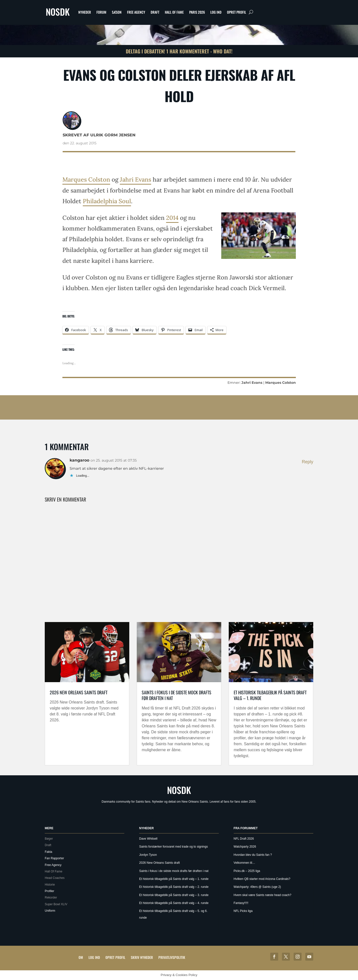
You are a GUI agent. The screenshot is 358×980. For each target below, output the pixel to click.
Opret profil (237, 12)
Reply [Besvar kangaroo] (308, 462)
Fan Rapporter (54, 858)
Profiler (49, 891)
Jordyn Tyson (148, 855)
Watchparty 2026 (245, 847)
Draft (155, 12)
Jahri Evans (135, 179)
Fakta (48, 852)
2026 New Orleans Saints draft (79, 692)
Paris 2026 (197, 12)
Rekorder (51, 898)
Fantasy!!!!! (241, 903)
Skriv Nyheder (142, 957)
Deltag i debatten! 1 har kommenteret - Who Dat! (179, 51)
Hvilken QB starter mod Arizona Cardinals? (262, 879)
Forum (101, 12)
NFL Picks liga (243, 911)
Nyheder (85, 12)
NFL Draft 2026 (244, 839)
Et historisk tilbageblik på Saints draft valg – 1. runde (270, 695)
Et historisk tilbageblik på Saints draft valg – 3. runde (174, 895)
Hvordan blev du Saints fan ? (253, 855)
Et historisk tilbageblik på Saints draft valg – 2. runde (174, 887)
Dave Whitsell (148, 839)
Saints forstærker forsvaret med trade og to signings (174, 847)
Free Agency (136, 12)
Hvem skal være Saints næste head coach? (263, 895)
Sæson (117, 12)
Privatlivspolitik (172, 957)
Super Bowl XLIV (56, 904)
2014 (172, 218)
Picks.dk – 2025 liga (247, 871)
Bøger (49, 839)
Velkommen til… (245, 863)
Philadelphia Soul (107, 201)
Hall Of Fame (174, 12)
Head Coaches (55, 878)
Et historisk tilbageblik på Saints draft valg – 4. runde (174, 903)
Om (81, 957)
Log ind (216, 12)
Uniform (50, 911)
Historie (50, 885)
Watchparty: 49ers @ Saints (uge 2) (257, 887)
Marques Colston (86, 179)
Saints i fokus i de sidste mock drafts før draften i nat (177, 695)
